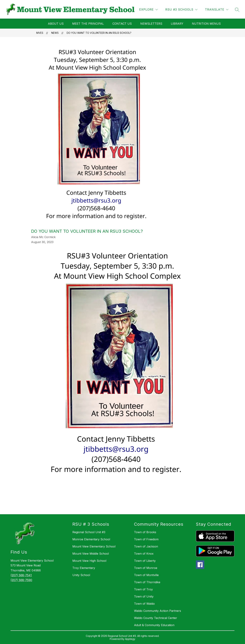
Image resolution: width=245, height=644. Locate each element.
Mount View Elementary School (94, 546)
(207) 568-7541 (21, 575)
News (55, 33)
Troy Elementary (84, 568)
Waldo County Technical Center (156, 618)
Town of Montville (146, 575)
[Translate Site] (217, 10)
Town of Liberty (145, 561)
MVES (40, 33)
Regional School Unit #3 (89, 532)
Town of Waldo (144, 604)
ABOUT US (56, 24)
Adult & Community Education (154, 625)
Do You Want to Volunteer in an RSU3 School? (99, 33)
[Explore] (149, 10)
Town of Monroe (146, 568)
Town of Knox (144, 554)
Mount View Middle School (91, 554)
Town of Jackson (146, 546)
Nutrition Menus (206, 24)
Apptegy (130, 639)
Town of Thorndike (147, 582)
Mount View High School (89, 561)
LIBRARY (177, 24)
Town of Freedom (146, 539)
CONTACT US (122, 24)
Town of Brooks (145, 532)
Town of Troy (143, 589)
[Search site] (237, 10)
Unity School (81, 575)
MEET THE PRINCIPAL (88, 24)
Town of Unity (144, 596)
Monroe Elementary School (91, 539)
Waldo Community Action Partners (158, 611)
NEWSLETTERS (151, 24)
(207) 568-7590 (21, 580)
